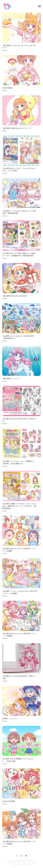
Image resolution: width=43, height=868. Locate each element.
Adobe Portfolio (26, 864)
